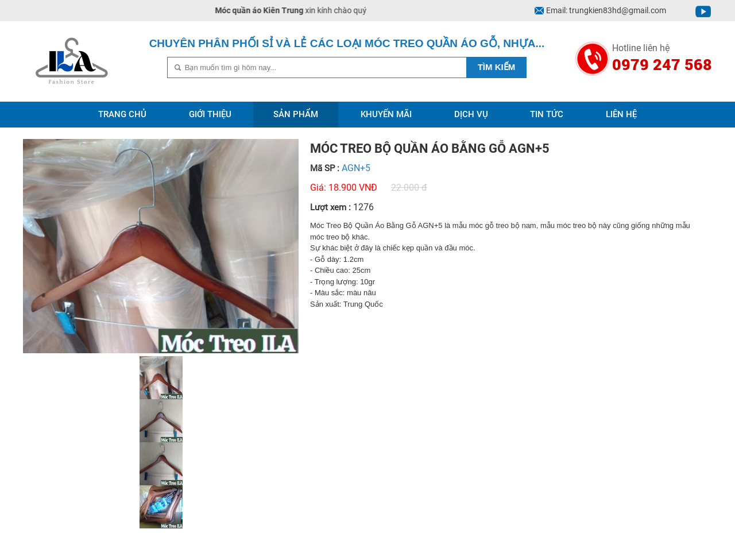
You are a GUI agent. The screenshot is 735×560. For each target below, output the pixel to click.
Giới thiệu (210, 114)
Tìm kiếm (497, 67)
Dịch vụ (471, 114)
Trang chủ (122, 114)
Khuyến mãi (386, 114)
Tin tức (547, 114)
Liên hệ (621, 114)
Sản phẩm (296, 114)
